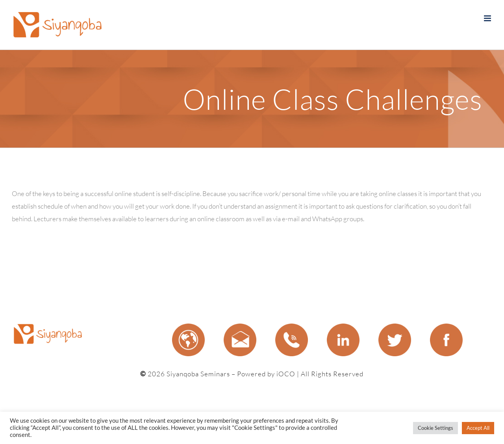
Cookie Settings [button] (435, 428)
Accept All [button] (478, 428)
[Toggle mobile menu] (488, 18)
